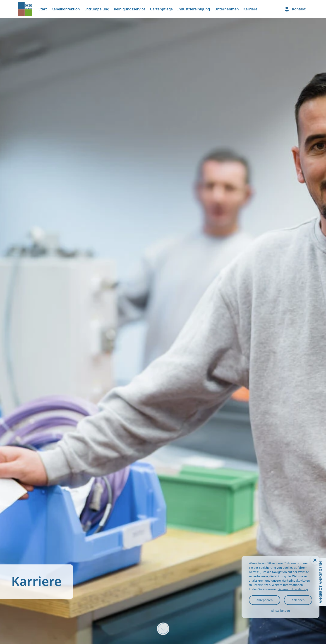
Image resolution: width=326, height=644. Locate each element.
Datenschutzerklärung (293, 589)
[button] (315, 560)
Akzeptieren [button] (265, 600)
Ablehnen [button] (298, 600)
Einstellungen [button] (280, 611)
